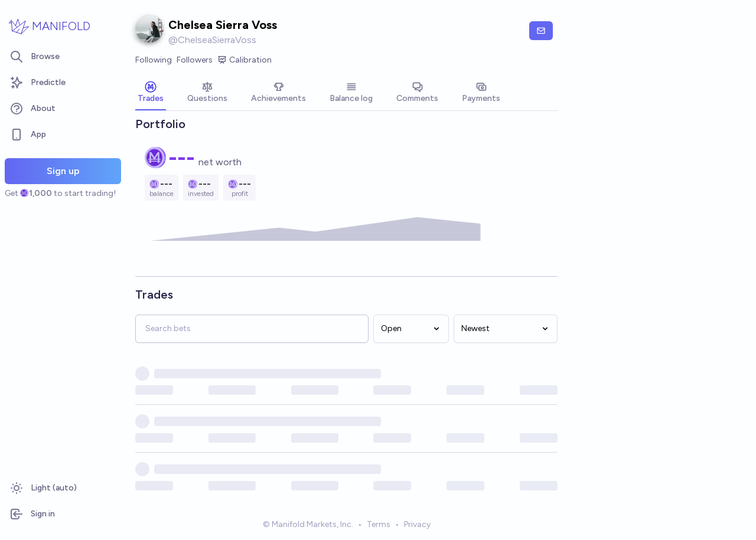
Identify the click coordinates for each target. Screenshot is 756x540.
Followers (195, 60)
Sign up (63, 171)
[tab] (151, 93)
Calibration (245, 60)
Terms (379, 524)
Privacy (417, 524)
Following (154, 60)
